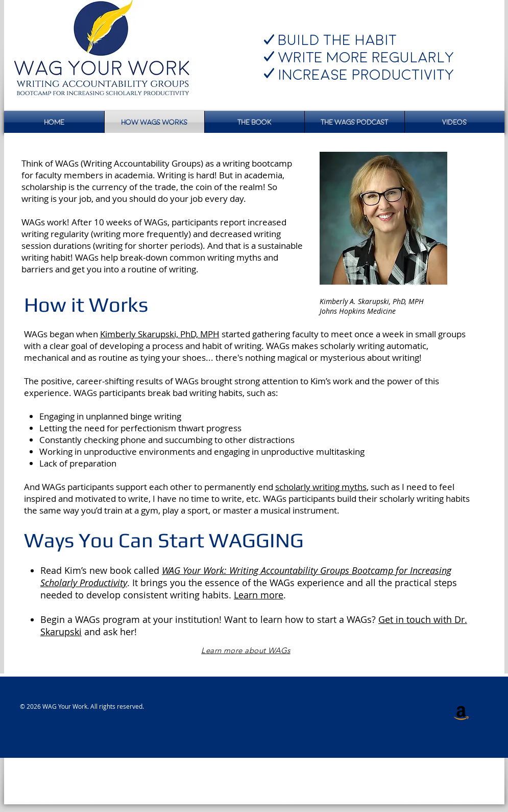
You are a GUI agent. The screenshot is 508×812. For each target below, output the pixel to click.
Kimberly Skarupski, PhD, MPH (160, 334)
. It (134, 583)
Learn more (259, 595)
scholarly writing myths (321, 487)
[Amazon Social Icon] (461, 712)
